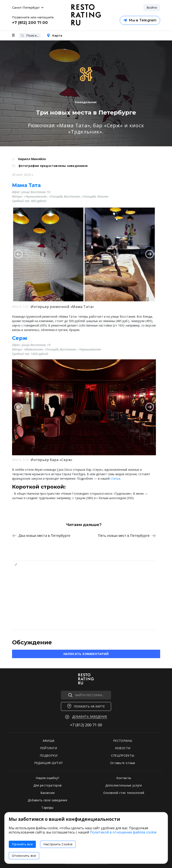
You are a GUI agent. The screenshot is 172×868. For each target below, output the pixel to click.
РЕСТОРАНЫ (123, 741)
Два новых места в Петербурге (41, 536)
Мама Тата (26, 185)
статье (115, 478)
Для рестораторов (48, 785)
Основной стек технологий (124, 793)
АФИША (49, 741)
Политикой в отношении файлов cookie (123, 832)
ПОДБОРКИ (49, 755)
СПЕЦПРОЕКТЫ (123, 755)
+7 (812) (86, 725)
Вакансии (47, 793)
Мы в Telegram (140, 20)
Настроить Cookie (58, 844)
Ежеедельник (86, 102)
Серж (20, 338)
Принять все (22, 844)
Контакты (124, 778)
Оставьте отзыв (123, 763)
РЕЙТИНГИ (49, 748)
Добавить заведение (90, 716)
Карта (54, 36)
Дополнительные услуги (124, 785)
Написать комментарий (86, 654)
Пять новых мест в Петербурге (127, 536)
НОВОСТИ (123, 748)
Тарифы (47, 808)
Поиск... (30, 36)
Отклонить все (24, 856)
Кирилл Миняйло (32, 159)
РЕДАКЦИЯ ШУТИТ (49, 763)
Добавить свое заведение (47, 800)
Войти (152, 8)
